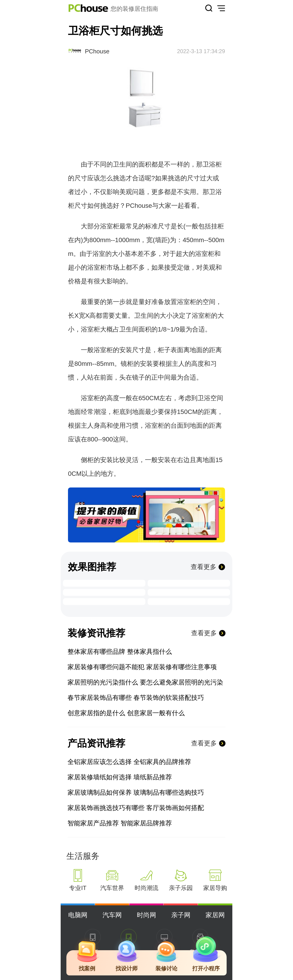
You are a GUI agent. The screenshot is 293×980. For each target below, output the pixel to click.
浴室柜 (110, 226)
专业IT (78, 888)
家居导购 (215, 888)
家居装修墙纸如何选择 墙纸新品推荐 (120, 777)
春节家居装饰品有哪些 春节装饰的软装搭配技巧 (136, 698)
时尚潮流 (146, 888)
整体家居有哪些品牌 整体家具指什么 (120, 652)
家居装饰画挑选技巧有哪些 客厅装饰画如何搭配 (136, 808)
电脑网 (78, 915)
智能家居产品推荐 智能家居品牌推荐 (120, 823)
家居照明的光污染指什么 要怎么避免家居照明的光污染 (145, 682)
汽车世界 (112, 888)
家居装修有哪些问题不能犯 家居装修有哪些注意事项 (142, 667)
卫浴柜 (212, 164)
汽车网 (112, 915)
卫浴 (215, 192)
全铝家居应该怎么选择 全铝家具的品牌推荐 (129, 762)
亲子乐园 (181, 888)
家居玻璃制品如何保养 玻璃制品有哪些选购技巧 (136, 792)
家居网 (215, 915)
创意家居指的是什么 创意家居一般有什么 (126, 713)
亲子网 (181, 915)
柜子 (164, 350)
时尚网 (146, 915)
